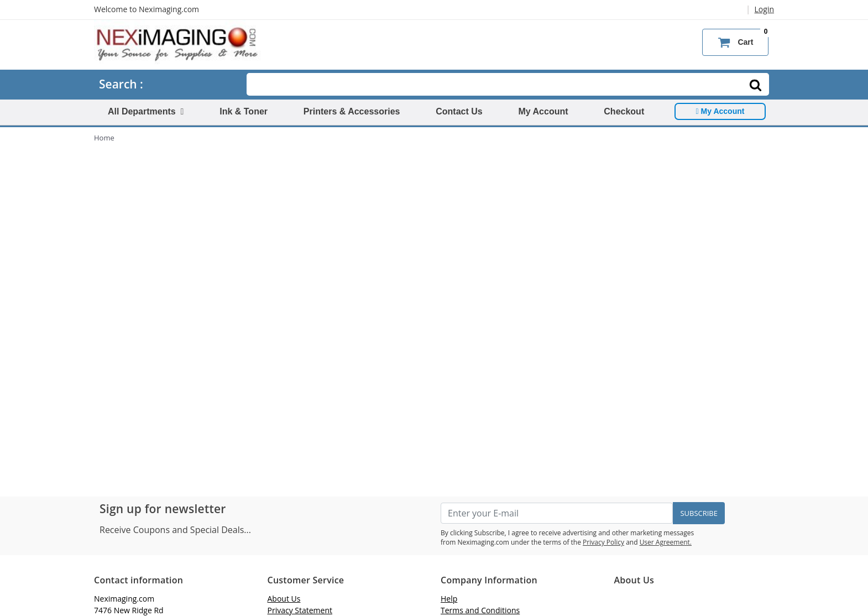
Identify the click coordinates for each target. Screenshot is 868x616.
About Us (284, 599)
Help (449, 599)
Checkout (624, 111)
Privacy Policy (603, 542)
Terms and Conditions (480, 610)
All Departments (146, 111)
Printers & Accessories (352, 111)
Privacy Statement (300, 610)
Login (764, 9)
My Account (543, 111)
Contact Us (459, 111)
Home (104, 138)
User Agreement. (666, 542)
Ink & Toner (244, 111)
